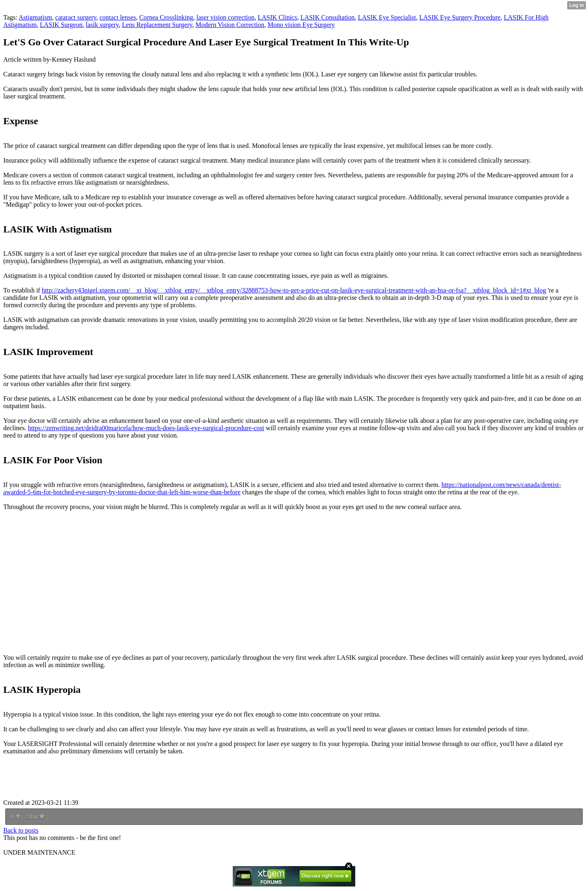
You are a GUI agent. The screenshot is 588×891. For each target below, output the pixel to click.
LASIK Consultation (328, 17)
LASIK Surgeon (61, 25)
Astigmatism (36, 17)
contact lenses (118, 17)
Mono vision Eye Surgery (301, 25)
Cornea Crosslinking (166, 17)
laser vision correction (225, 17)
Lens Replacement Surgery (157, 25)
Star (36, 817)
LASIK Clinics (277, 17)
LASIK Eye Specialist (387, 17)
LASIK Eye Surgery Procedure (460, 17)
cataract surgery (76, 17)
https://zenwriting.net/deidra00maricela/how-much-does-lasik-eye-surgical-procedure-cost (146, 428)
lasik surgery (102, 25)
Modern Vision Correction (230, 25)
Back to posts (21, 830)
